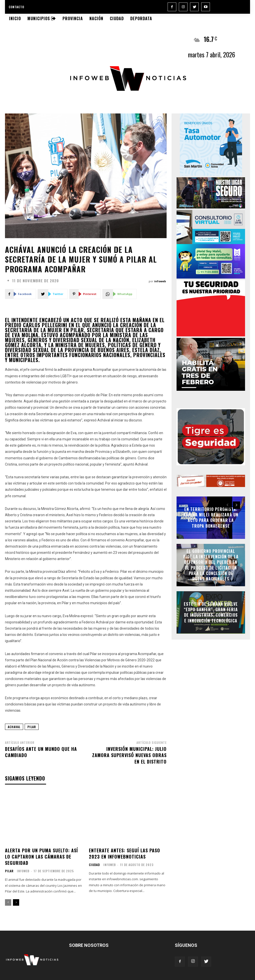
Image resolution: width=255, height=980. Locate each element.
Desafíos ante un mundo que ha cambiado (41, 752)
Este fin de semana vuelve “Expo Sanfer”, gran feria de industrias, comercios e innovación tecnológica (211, 612)
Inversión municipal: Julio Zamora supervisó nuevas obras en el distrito (129, 755)
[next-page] (16, 902)
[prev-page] (8, 902)
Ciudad (94, 865)
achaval (14, 727)
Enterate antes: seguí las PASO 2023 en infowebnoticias (125, 853)
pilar (32, 727)
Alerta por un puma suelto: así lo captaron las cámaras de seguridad (41, 857)
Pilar (9, 871)
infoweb (160, 281)
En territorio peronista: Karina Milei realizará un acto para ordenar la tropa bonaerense (211, 518)
